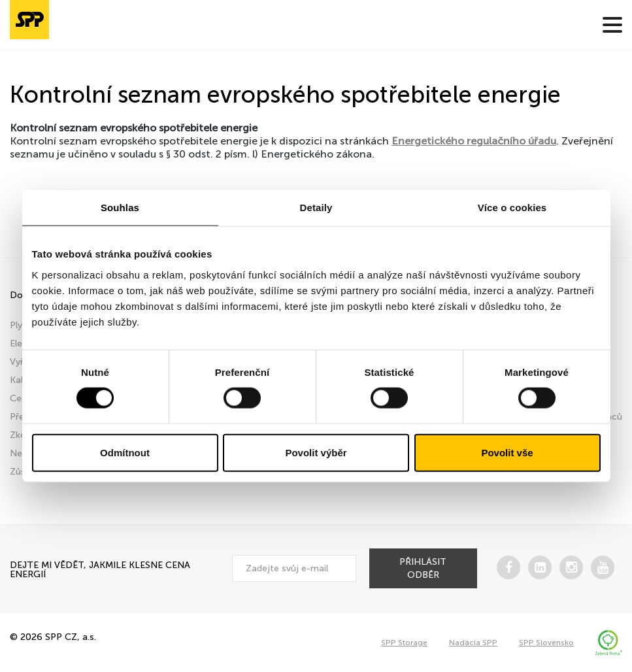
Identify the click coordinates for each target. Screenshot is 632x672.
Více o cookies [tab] (512, 208)
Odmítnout (125, 452)
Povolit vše (507, 452)
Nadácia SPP (473, 643)
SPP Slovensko (546, 643)
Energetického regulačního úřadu (474, 141)
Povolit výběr (316, 452)
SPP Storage (404, 643)
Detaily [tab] (316, 208)
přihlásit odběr (423, 568)
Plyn (19, 325)
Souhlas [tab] (120, 208)
